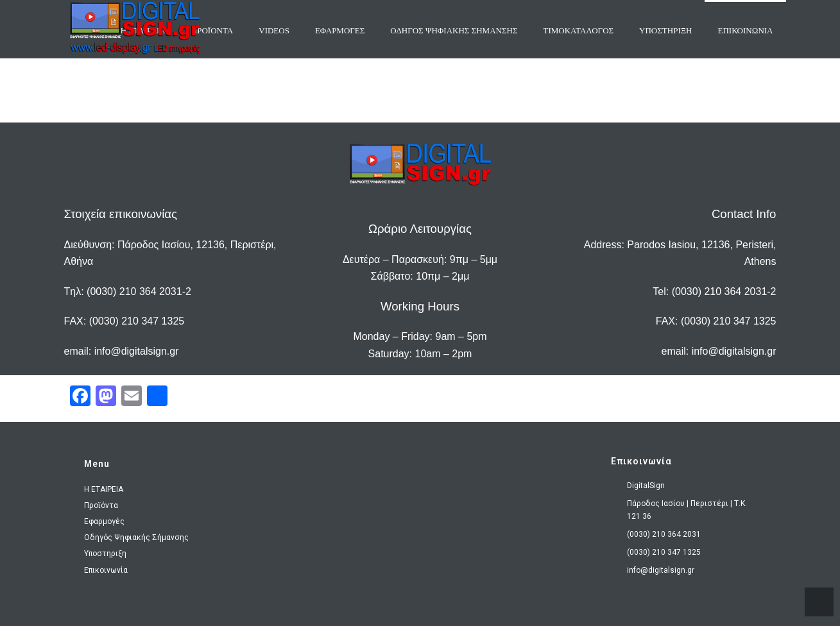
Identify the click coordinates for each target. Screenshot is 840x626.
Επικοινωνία (106, 570)
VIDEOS (274, 30)
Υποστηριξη (665, 30)
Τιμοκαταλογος (578, 30)
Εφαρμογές (104, 521)
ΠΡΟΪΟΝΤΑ (212, 30)
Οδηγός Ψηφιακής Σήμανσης (136, 537)
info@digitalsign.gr (137, 351)
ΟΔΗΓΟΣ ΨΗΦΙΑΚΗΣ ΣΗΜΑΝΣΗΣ (454, 30)
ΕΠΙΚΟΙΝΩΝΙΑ (745, 30)
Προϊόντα (101, 505)
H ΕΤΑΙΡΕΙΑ (104, 489)
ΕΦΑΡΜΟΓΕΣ (340, 30)
